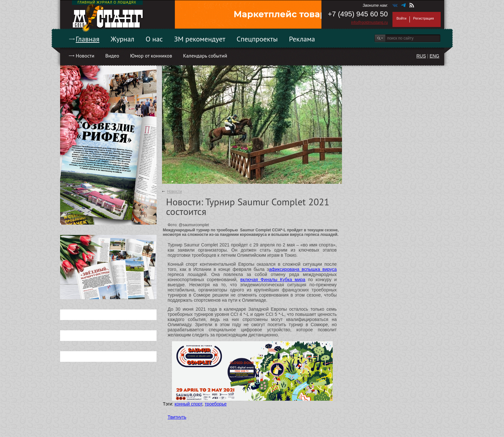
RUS (421, 56)
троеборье (216, 404)
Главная (88, 39)
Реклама (302, 39)
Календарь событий (205, 56)
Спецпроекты (257, 39)
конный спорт (188, 404)
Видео (112, 56)
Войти (402, 18)
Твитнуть (177, 417)
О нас (154, 39)
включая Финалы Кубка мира (273, 280)
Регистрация (423, 18)
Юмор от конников (151, 56)
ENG (434, 56)
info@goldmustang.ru (369, 22)
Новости (85, 56)
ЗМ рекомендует (200, 39)
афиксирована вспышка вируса (303, 269)
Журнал (122, 39)
